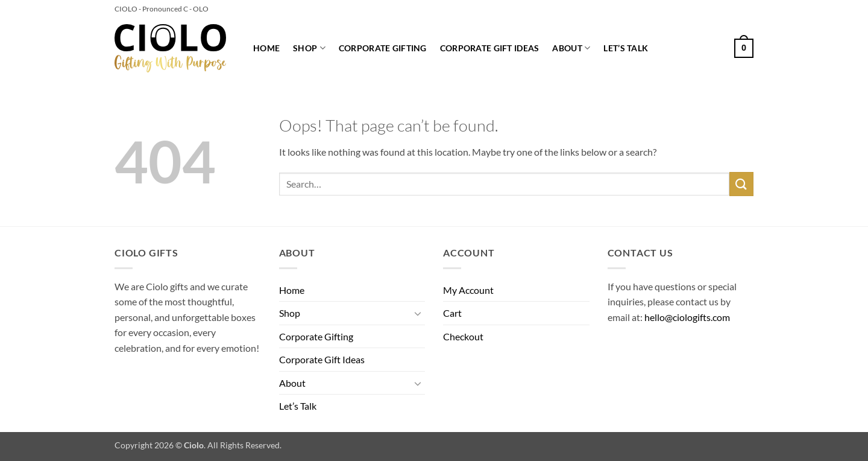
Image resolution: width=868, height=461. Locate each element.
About (571, 48)
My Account (468, 290)
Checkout (463, 336)
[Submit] (741, 184)
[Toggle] (418, 313)
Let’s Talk (626, 48)
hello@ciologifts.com (687, 317)
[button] (744, 48)
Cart (452, 313)
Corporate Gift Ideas (490, 48)
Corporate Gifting (383, 48)
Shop (309, 48)
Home (266, 48)
